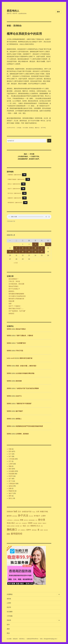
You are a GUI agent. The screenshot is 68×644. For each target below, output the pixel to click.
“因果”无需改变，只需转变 (24, 336)
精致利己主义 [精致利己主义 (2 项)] (35, 526)
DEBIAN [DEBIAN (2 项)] (10, 512)
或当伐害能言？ (14, 279)
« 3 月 (16, 263)
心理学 (11, 464)
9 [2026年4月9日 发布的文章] (29, 248)
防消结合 (31, 128)
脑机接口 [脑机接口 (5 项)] (12, 529)
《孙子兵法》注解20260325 (14, 193)
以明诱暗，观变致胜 (22, 434)
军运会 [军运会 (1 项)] (34, 512)
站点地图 (9, 639)
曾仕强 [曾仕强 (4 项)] (42, 520)
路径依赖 (19, 381)
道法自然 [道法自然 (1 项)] (46, 530)
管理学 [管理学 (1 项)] (28, 526)
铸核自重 (11, 301)
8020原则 (25, 128)
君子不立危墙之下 (14, 289)
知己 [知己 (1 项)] (21, 526)
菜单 (58, 12)
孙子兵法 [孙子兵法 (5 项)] (23, 515)
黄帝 (10, 496)
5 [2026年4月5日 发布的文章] (48, 244)
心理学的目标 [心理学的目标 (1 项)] (16, 520)
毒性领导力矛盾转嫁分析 (16, 299)
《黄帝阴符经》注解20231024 (15, 203)
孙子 (10, 456)
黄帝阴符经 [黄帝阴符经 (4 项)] (17, 534)
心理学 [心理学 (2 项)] (43, 516)
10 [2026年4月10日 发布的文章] (35, 248)
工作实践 (19, 128)
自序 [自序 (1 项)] (19, 530)
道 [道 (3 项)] (38, 530)
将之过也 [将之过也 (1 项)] (31, 516)
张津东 (9, 329)
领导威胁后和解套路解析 (16, 294)
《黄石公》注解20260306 (14, 184)
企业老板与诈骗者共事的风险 (25, 373)
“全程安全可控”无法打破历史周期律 (27, 388)
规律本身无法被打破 (26, 358)
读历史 (11, 486)
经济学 (11, 476)
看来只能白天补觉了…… (16, 308)
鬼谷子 (11, 493)
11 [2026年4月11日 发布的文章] (42, 248)
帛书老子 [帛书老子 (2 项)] (37, 516)
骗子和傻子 (19, 411)
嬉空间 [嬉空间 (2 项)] (9, 516)
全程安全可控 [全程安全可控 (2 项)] (27, 512)
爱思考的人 (13, 11)
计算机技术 (12, 484)
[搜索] (49, 141)
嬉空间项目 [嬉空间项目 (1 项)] (15, 516)
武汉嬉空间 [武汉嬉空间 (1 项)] (24, 523)
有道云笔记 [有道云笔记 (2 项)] (11, 523)
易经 (10, 469)
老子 (10, 479)
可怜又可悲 (19, 351)
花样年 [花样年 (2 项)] (29, 530)
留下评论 (43, 128)
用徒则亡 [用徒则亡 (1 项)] (44, 523)
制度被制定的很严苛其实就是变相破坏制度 (29, 426)
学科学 (9, 620)
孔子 (10, 454)
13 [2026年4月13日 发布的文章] (10, 252)
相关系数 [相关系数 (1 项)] (17, 526)
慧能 (10, 466)
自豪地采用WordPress (33, 639)
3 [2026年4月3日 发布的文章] (35, 244)
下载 (24, 175)
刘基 (10, 449)
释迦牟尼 (11, 491)
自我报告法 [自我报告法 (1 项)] (23, 530)
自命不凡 (19, 396)
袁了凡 (11, 481)
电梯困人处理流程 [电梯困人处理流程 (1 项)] (11, 526)
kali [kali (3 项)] (15, 511)
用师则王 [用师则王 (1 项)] (40, 523)
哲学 (10, 451)
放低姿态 (11, 313)
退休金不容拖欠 (14, 286)
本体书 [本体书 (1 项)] (17, 523)
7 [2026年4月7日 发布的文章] (16, 248)
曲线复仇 (11, 291)
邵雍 (10, 488)
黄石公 (11, 498)
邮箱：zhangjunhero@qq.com (48, 639)
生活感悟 (11, 471)
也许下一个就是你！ (15, 306)
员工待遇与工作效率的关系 (17, 296)
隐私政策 (15, 639)
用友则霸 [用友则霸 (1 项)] (35, 523)
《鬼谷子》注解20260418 (13, 189)
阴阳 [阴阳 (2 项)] (8, 534)
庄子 (10, 461)
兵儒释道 (10, 594)
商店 (8, 633)
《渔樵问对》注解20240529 (14, 198)
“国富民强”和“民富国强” (24, 404)
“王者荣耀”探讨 (21, 343)
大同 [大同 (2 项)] (38, 512)
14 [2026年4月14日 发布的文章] (16, 252)
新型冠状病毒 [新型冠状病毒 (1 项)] (32, 520)
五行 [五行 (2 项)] (20, 512)
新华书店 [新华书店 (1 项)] (26, 520)
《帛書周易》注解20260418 (14, 175)
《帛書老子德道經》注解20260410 (16, 179)
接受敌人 (19, 419)
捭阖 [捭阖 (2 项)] (22, 520)
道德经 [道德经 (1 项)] (42, 530)
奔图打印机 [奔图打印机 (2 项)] (44, 512)
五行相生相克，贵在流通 (16, 284)
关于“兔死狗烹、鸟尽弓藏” (17, 311)
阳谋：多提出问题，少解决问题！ (27, 366)
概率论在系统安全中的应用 (24, 34)
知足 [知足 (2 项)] (24, 526)
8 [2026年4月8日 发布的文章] (23, 248)
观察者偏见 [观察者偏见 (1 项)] (34, 530)
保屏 (10, 304)
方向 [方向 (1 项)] (36, 520)
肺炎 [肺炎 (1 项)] (42, 526)
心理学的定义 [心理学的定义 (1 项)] (10, 520)
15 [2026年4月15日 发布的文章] (23, 252)
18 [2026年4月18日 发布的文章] (42, 252)
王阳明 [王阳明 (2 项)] (30, 523)
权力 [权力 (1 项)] (20, 523)
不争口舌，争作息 (14, 281)
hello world (11, 358)
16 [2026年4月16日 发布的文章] (29, 252)
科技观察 (11, 474)
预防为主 (37, 128)
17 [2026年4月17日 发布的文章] (35, 252)
